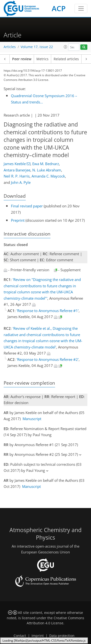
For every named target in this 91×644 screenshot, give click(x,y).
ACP (59, 8)
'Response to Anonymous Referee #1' (48, 311)
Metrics (42, 59)
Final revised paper (27, 206)
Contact (20, 636)
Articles (10, 47)
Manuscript (32, 419)
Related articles (66, 59)
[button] (66, 47)
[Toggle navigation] (81, 8)
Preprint (18, 220)
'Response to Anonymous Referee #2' (48, 359)
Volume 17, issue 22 (37, 47)
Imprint (38, 636)
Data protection (62, 636)
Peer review (22, 59)
